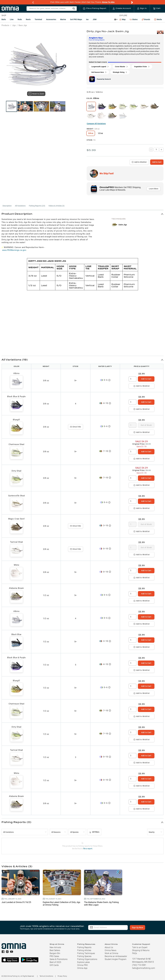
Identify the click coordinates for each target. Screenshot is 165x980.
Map (123, 19)
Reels (28, 19)
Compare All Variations (96, 124)
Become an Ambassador (116, 956)
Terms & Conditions (46, 976)
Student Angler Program (115, 959)
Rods (20, 19)
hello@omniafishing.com (144, 968)
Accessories (51, 19)
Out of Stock (146, 425)
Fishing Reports (84, 947)
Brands (146, 19)
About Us (109, 947)
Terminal (38, 19)
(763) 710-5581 (139, 965)
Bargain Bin (55, 953)
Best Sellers (55, 950)
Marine (63, 19)
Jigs (14, 25)
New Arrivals (55, 947)
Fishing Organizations (87, 959)
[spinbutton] (133, 379)
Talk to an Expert (140, 947)
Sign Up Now (137, 928)
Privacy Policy (62, 976)
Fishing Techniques (86, 953)
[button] (82, 214)
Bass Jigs (23, 25)
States (134, 19)
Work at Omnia (111, 953)
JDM (95, 19)
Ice (87, 19)
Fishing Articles (84, 950)
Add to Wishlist (139, 162)
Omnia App (82, 968)
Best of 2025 (55, 962)
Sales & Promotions (59, 959)
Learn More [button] (154, 189)
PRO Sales (54, 956)
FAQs (135, 953)
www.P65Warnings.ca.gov (14, 250)
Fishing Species (84, 956)
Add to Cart (157, 162)
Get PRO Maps (76, 19)
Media (158, 20)
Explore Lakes (83, 962)
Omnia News (110, 950)
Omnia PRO (82, 965)
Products (5, 25)
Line (12, 19)
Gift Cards (54, 965)
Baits (4, 19)
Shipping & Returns (141, 950)
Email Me (76, 427)
